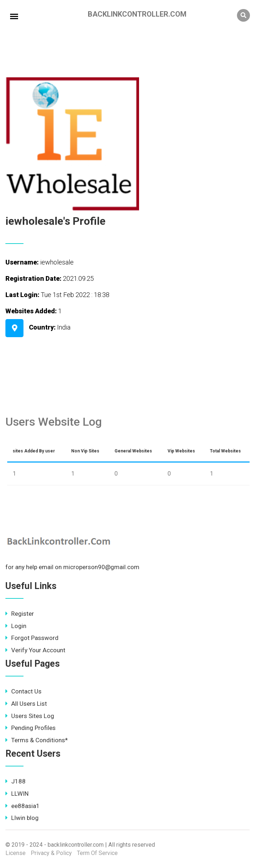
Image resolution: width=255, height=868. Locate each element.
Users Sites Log (30, 716)
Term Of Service (97, 853)
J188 (16, 781)
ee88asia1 (23, 806)
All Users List (26, 704)
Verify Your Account (35, 650)
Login (16, 626)
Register (20, 614)
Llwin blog (22, 818)
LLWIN (17, 794)
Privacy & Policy (51, 853)
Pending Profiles (31, 728)
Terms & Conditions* (37, 740)
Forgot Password (32, 638)
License (16, 853)
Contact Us (23, 691)
